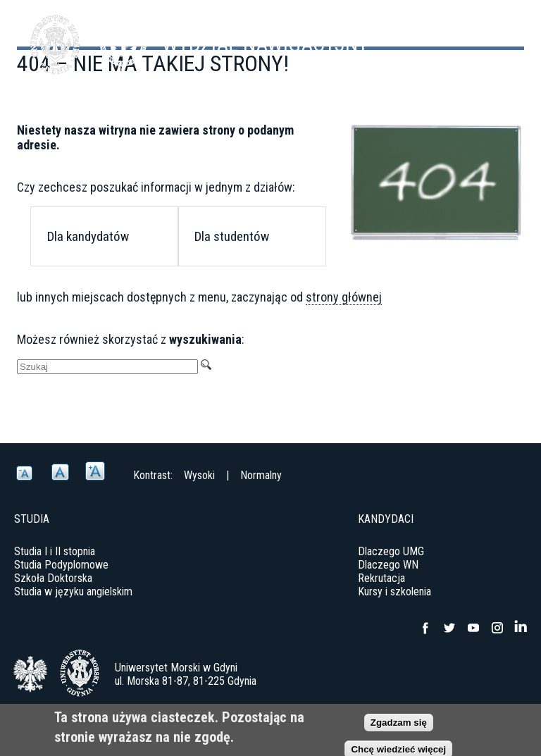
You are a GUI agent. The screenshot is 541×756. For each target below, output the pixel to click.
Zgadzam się (399, 725)
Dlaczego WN (388, 565)
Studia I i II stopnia (55, 551)
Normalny (261, 475)
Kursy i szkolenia (394, 591)
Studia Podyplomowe (61, 565)
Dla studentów (232, 236)
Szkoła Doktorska (53, 578)
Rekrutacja (381, 578)
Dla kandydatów (88, 236)
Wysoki (199, 475)
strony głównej (344, 297)
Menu (495, 35)
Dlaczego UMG (391, 551)
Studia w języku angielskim (73, 591)
